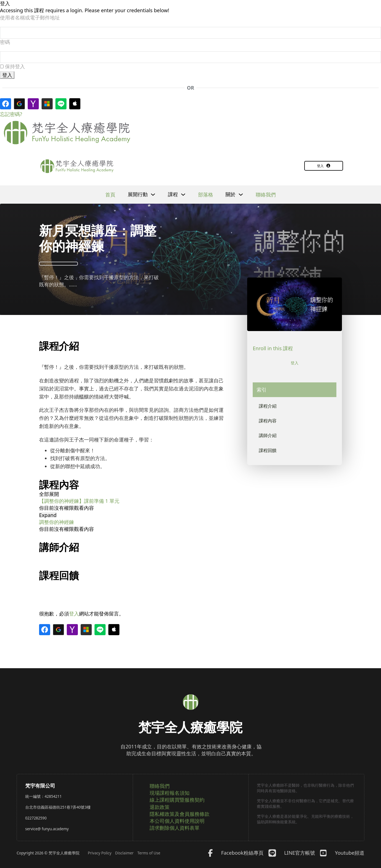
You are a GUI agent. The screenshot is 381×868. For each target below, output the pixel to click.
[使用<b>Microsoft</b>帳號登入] (47, 105)
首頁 (110, 196)
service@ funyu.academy (47, 829)
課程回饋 (269, 455)
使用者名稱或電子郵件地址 (30, 17)
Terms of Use (149, 853)
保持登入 (12, 67)
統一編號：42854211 (44, 796)
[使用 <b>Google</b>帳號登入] (19, 105)
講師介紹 (269, 439)
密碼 (5, 42)
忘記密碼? (11, 115)
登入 (324, 167)
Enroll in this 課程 (273, 349)
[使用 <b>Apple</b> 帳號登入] (75, 105)
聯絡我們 (266, 196)
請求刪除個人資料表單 (175, 828)
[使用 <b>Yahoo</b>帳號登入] (33, 105)
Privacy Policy (100, 853)
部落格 (206, 196)
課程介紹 (269, 408)
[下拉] (153, 196)
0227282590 (36, 818)
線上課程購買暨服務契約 (177, 800)
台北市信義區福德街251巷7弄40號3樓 (58, 807)
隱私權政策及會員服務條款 (180, 814)
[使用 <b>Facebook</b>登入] (6, 105)
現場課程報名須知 (170, 793)
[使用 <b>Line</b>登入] (61, 105)
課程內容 (269, 423)
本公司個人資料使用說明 (177, 821)
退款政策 (160, 807)
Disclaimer (125, 853)
